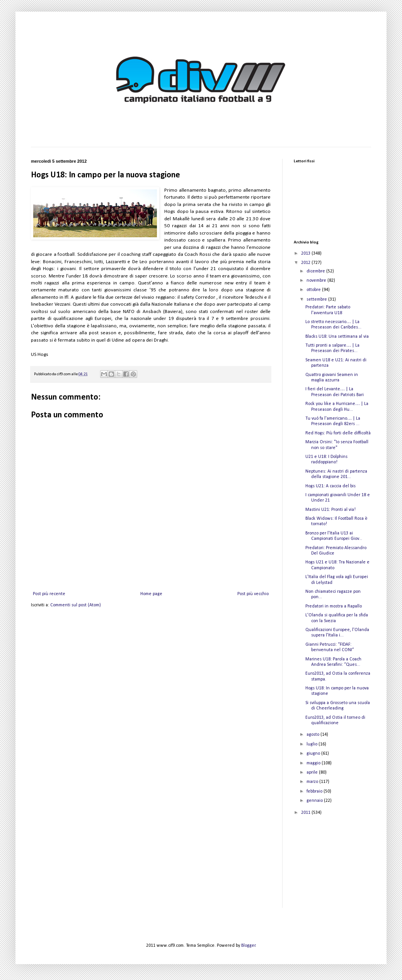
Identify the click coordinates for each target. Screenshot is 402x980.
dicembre (316, 271)
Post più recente (49, 594)
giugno (314, 754)
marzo (313, 782)
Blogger (248, 946)
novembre (317, 281)
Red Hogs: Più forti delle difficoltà (338, 433)
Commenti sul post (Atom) (76, 605)
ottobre (314, 290)
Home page (151, 594)
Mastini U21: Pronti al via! (330, 510)
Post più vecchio (253, 594)
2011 (306, 813)
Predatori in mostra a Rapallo (334, 606)
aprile (313, 772)
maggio (314, 763)
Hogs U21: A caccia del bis (330, 486)
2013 (306, 254)
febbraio (315, 791)
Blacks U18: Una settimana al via (337, 337)
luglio (313, 744)
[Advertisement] (332, 867)
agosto (313, 735)
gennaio (315, 801)
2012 (306, 263)
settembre (317, 299)
